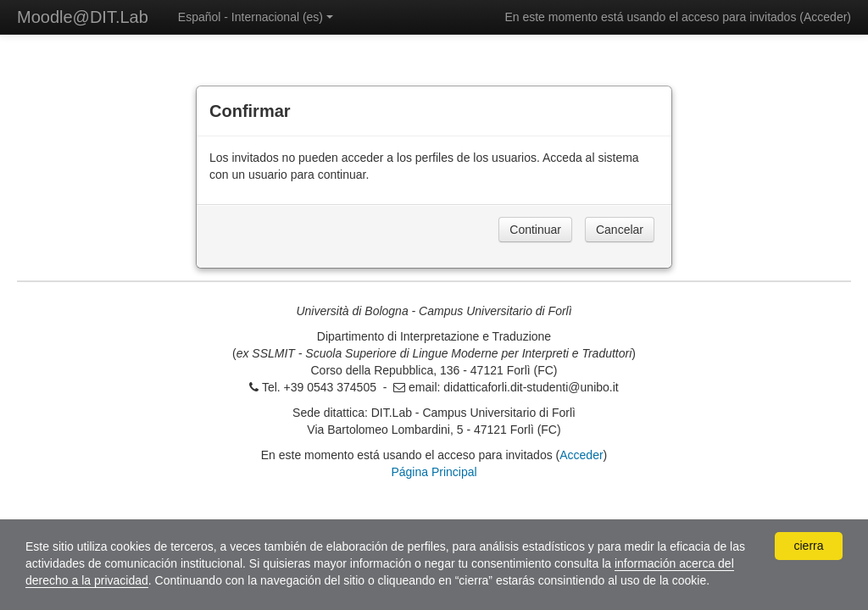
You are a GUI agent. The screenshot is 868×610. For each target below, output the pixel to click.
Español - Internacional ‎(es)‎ (256, 17)
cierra (808, 546)
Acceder (825, 17)
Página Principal (434, 472)
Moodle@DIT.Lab (83, 17)
